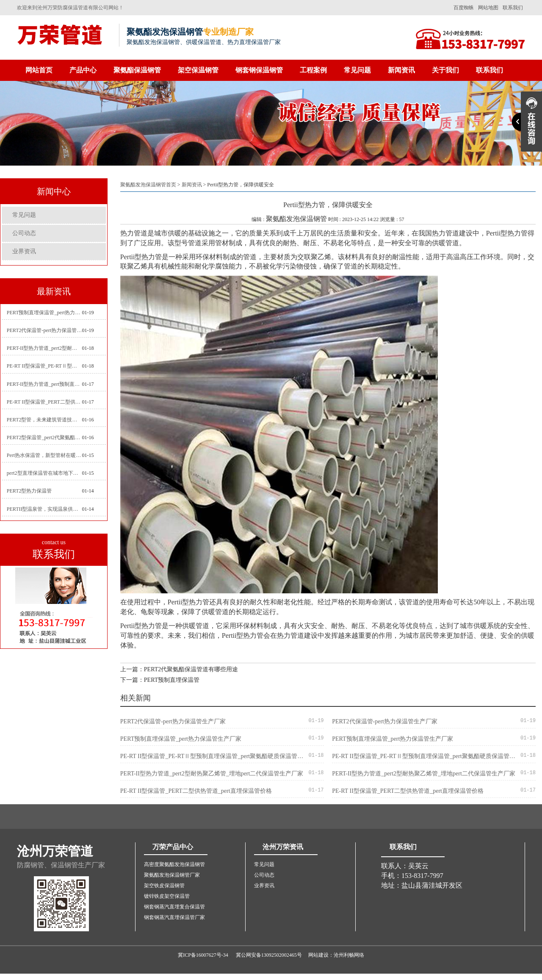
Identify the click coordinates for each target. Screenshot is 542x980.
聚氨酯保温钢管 (137, 70)
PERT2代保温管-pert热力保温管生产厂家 (44, 330)
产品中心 (83, 70)
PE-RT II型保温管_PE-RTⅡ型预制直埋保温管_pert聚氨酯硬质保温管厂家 (44, 366)
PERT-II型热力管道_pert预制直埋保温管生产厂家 (44, 384)
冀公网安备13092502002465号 (269, 955)
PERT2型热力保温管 (29, 491)
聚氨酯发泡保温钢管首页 (148, 185)
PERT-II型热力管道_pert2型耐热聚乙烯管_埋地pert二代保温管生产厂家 (44, 348)
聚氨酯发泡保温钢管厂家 (172, 875)
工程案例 (313, 70)
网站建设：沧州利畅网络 (336, 955)
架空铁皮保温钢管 (164, 886)
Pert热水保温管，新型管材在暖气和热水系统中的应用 (44, 455)
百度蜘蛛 (464, 8)
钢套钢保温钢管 (259, 70)
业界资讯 (24, 251)
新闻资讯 (401, 70)
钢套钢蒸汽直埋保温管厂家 (174, 917)
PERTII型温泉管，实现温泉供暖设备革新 (44, 509)
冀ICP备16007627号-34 (203, 955)
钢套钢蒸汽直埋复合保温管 (174, 907)
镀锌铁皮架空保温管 (167, 896)
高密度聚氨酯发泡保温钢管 (174, 864)
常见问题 (357, 70)
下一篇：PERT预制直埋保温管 (160, 680)
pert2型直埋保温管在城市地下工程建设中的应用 (44, 473)
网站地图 (488, 8)
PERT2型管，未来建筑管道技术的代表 (44, 420)
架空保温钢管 (198, 70)
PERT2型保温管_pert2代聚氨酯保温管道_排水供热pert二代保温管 (44, 437)
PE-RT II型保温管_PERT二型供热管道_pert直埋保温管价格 (44, 402)
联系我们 (513, 8)
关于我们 (445, 70)
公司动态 (24, 233)
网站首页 (39, 70)
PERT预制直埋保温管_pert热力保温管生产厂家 (44, 313)
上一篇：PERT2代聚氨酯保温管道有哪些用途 (179, 669)
